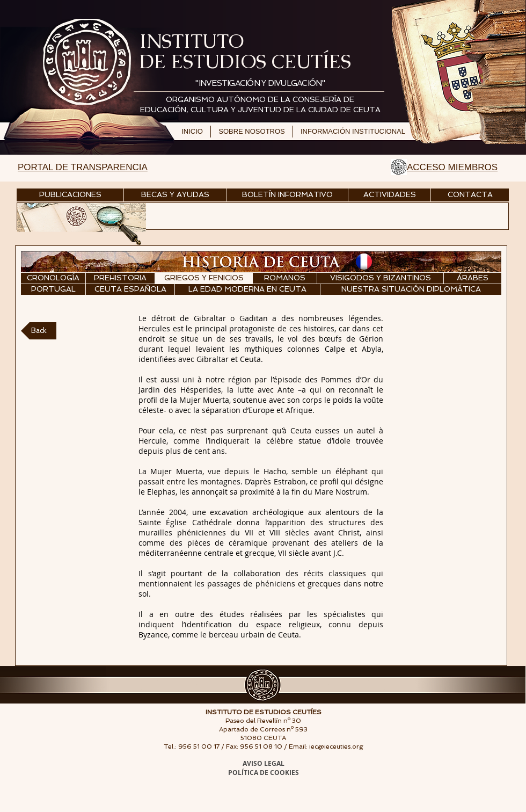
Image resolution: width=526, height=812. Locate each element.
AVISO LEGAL (264, 763)
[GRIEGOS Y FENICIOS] (204, 278)
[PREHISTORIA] (120, 278)
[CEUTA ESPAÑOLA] (130, 289)
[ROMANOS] (285, 278)
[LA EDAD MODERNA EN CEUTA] (247, 289)
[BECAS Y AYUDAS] (175, 195)
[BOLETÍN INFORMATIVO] (287, 195)
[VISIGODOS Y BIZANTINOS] (380, 278)
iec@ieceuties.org (336, 746)
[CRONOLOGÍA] (53, 278)
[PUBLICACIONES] (70, 195)
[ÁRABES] (473, 278)
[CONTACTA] (470, 195)
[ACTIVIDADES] (389, 195)
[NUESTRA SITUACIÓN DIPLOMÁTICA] (411, 289)
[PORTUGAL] (53, 289)
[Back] (39, 331)
